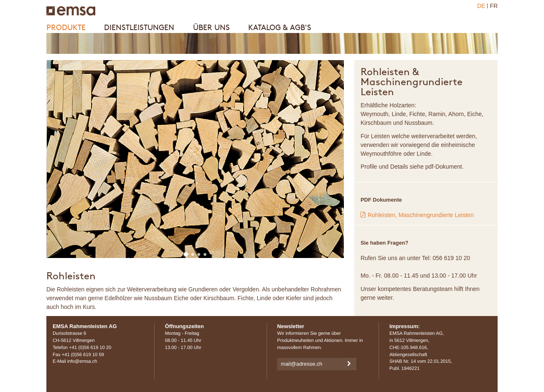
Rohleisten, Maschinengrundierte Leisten (421, 215)
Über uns (211, 27)
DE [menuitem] (481, 6)
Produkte (66, 27)
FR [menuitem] (494, 6)
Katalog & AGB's (280, 27)
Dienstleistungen (139, 27)
